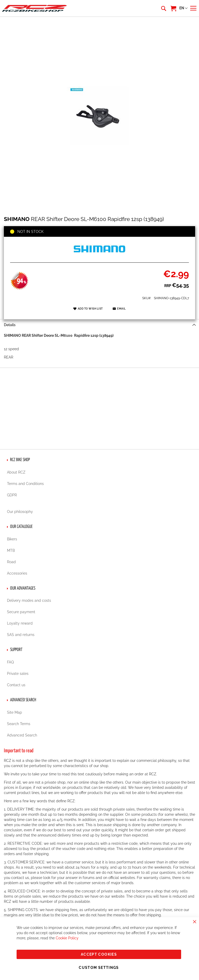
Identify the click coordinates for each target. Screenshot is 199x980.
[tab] (99, 325)
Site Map (15, 712)
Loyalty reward (20, 623)
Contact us (16, 685)
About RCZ (16, 472)
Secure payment (21, 612)
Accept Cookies (99, 954)
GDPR (12, 495)
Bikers (12, 539)
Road (11, 562)
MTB (11, 550)
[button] (183, 8)
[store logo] (34, 8)
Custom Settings (99, 968)
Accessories (17, 573)
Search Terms (19, 724)
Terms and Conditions (25, 484)
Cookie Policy (67, 938)
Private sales (18, 674)
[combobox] (163, 8)
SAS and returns (21, 635)
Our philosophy (20, 512)
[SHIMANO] (99, 257)
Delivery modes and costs (29, 600)
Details (10, 325)
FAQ (10, 662)
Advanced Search (22, 735)
